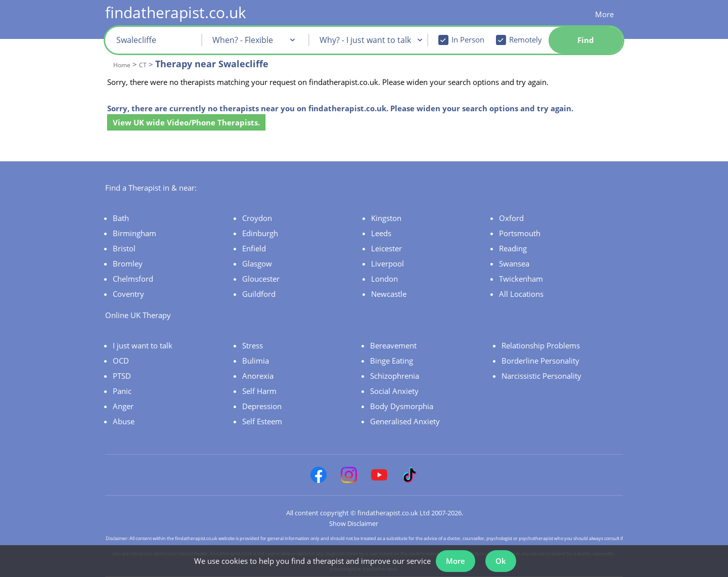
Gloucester (261, 279)
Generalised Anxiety (405, 421)
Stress (253, 345)
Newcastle (389, 294)
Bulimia (256, 361)
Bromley (128, 263)
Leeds (381, 233)
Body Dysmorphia (402, 406)
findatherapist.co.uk (176, 12)
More (604, 14)
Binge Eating (392, 361)
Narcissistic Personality (541, 376)
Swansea (514, 263)
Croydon (257, 218)
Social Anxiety (394, 391)
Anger (123, 406)
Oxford (511, 218)
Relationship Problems (541, 345)
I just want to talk (143, 345)
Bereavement (393, 345)
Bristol (124, 248)
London (384, 279)
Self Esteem (262, 421)
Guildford (259, 294)
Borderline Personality (540, 361)
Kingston (386, 218)
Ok (501, 561)
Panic (122, 391)
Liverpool (388, 263)
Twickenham (521, 279)
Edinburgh (260, 233)
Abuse (124, 421)
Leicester (386, 248)
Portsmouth (520, 233)
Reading (513, 248)
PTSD (122, 376)
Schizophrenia (395, 376)
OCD (121, 361)
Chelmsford (133, 279)
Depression (262, 406)
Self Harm (259, 391)
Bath (121, 218)
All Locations (521, 294)
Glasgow (257, 263)
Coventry (128, 294)
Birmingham (134, 233)
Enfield (254, 248)
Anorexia (258, 376)
